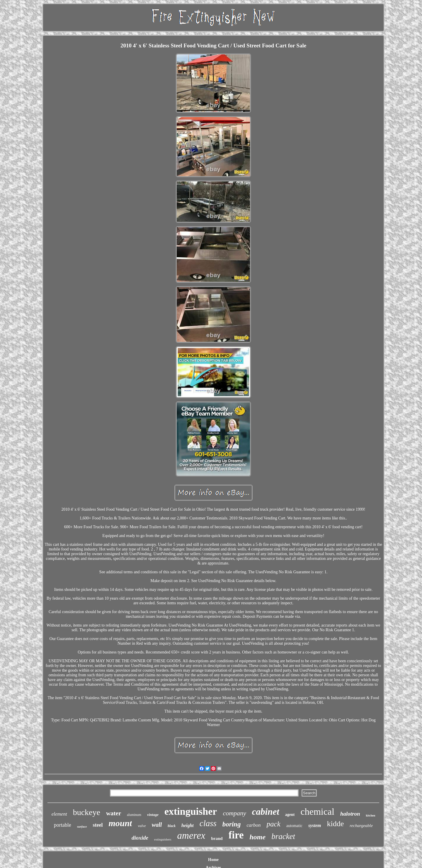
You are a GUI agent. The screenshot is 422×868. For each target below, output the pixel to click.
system (315, 825)
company (234, 813)
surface (82, 826)
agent (290, 815)
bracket (283, 836)
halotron (350, 814)
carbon (253, 825)
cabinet (266, 812)
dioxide (140, 838)
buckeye (87, 812)
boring (232, 824)
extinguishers (163, 839)
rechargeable (361, 826)
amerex (191, 836)
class (208, 823)
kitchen (371, 815)
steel (98, 825)
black (172, 826)
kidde (336, 824)
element (59, 814)
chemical (317, 812)
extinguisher (191, 811)
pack (274, 824)
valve (142, 826)
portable (63, 825)
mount (120, 823)
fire (236, 835)
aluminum (134, 815)
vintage (153, 815)
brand (217, 838)
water (114, 813)
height (188, 825)
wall (157, 825)
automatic (294, 826)
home (257, 837)
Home (213, 860)
